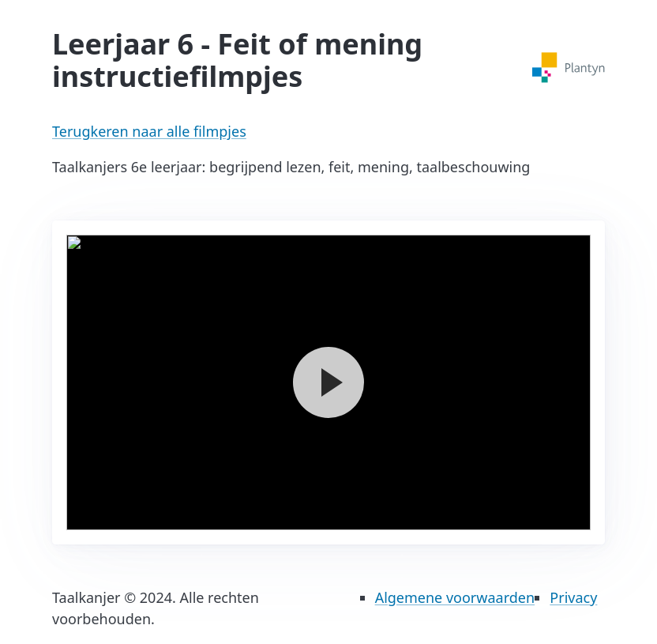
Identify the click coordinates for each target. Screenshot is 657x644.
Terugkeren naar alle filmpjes (149, 131)
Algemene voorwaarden (455, 597)
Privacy (573, 597)
